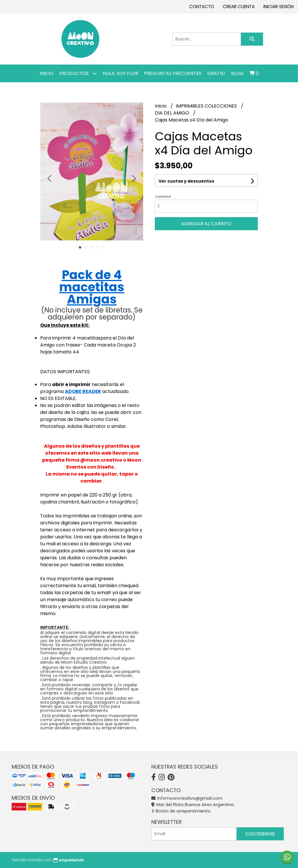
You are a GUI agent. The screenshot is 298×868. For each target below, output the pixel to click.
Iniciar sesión (279, 7)
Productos (78, 73)
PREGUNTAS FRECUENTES (173, 73)
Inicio (47, 73)
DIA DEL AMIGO (173, 113)
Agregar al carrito (206, 224)
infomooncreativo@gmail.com (187, 798)
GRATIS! (216, 73)
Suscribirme (260, 834)
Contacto (202, 7)
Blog (237, 73)
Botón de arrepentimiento (181, 811)
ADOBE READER (83, 391)
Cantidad (163, 197)
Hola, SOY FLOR (120, 73)
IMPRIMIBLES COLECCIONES (207, 106)
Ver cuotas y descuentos (186, 181)
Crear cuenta (239, 7)
